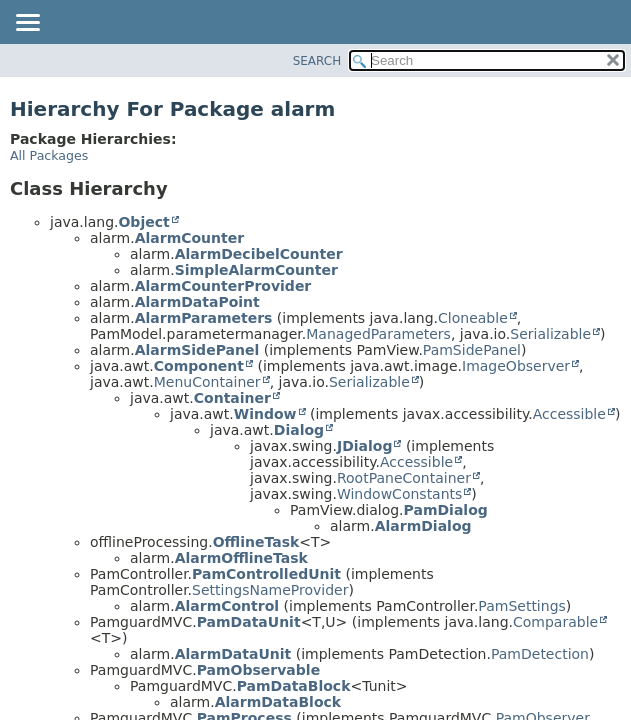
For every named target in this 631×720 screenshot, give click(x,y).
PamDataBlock (294, 686)
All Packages (49, 155)
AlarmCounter (190, 238)
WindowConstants (399, 494)
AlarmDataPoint (197, 302)
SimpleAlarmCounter (256, 270)
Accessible (569, 414)
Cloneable (473, 318)
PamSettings (521, 606)
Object (143, 222)
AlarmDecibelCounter (259, 254)
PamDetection (540, 654)
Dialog (299, 430)
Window (265, 414)
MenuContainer (207, 382)
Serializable (550, 334)
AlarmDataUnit (233, 654)
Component (199, 366)
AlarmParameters (204, 318)
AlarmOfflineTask (241, 558)
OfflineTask (256, 542)
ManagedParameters (378, 334)
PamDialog (446, 510)
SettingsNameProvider (270, 590)
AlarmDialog (423, 526)
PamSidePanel (472, 350)
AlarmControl (227, 606)
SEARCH (317, 61)
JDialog (365, 446)
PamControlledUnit (266, 574)
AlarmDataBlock (278, 702)
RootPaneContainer (404, 478)
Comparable (555, 622)
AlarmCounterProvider (223, 286)
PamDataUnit (249, 622)
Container (232, 398)
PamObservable (258, 670)
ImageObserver (516, 366)
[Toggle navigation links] (27, 24)
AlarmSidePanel (197, 350)
